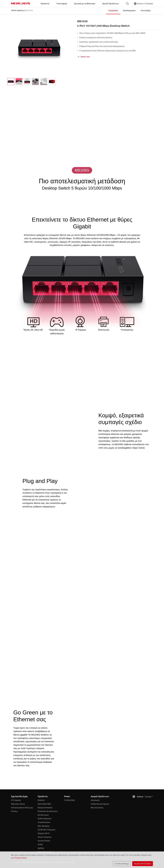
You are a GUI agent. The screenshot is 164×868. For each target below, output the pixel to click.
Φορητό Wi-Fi (44, 833)
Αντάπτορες (43, 815)
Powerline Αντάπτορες (48, 811)
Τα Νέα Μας (70, 800)
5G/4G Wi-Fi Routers (46, 830)
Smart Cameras (44, 837)
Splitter (41, 848)
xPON (40, 844)
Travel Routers (44, 822)
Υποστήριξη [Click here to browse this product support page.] (146, 10)
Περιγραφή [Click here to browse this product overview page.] (113, 10)
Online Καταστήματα (100, 804)
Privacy (14, 811)
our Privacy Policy (19, 858)
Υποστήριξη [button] (62, 3)
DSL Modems (44, 826)
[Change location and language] (143, 4)
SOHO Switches (18, 10)
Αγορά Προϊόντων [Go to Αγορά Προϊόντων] (111, 3)
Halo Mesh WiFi (44, 804)
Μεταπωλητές (97, 808)
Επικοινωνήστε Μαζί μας (22, 808)
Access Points (44, 841)
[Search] (127, 4)
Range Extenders (45, 808)
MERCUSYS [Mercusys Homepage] (21, 3)
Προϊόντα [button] (45, 3)
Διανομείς (95, 800)
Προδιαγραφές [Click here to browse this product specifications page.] (129, 10)
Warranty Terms (18, 804)
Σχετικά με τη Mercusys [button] (85, 3)
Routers (41, 800)
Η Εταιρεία (16, 800)
